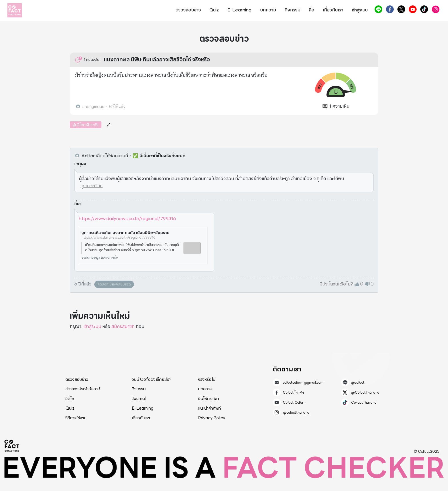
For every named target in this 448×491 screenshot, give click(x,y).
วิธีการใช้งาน (76, 418)
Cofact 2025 (12, 446)
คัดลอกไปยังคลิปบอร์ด (114, 284)
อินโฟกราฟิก (208, 399)
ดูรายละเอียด (92, 186)
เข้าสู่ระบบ (360, 10)
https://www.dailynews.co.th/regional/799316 (127, 219)
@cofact (378, 9)
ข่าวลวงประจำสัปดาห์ (83, 389)
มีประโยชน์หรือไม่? (336, 284)
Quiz (214, 10)
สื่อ (312, 10)
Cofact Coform (413, 9)
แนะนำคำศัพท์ (209, 408)
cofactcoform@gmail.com (303, 383)
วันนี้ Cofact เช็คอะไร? (152, 379)
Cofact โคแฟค (390, 9)
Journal (139, 399)
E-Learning (239, 10)
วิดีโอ (70, 399)
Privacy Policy (212, 418)
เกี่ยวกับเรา (333, 10)
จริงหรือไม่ (207, 379)
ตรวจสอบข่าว (188, 10)
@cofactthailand (436, 9)
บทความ (268, 10)
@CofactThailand (401, 9)
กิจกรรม (292, 10)
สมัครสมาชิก (123, 326)
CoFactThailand (424, 9)
